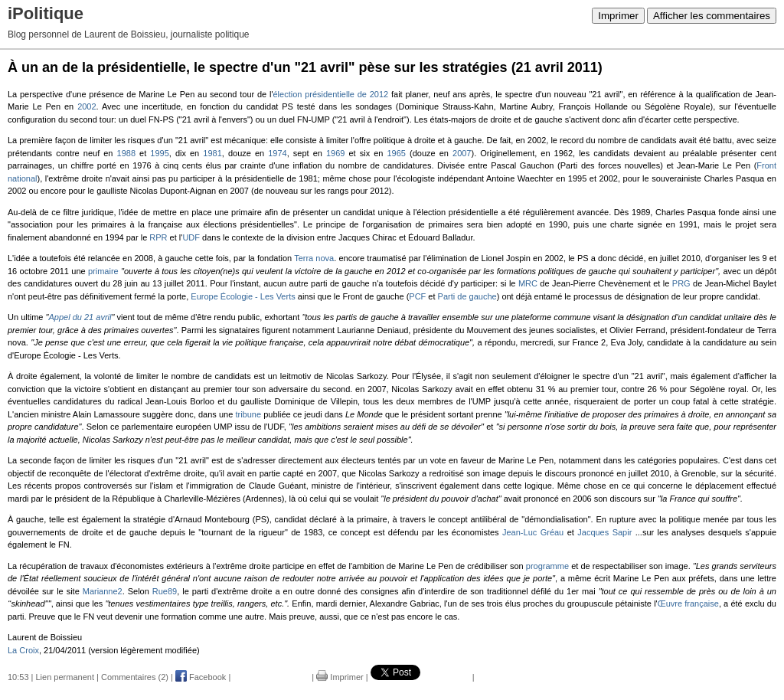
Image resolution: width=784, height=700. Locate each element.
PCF (417, 296)
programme (547, 566)
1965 (397, 153)
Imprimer (618, 16)
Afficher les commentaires (712, 16)
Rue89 (165, 591)
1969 (335, 153)
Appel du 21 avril (80, 317)
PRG (681, 283)
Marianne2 (103, 591)
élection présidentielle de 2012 (330, 94)
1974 (277, 153)
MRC (528, 283)
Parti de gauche (467, 296)
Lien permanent (65, 677)
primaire (103, 271)
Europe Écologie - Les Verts (243, 296)
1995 (159, 153)
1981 (212, 153)
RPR (158, 237)
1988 (126, 153)
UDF (191, 237)
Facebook (201, 677)
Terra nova (314, 258)
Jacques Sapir (604, 532)
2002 (87, 106)
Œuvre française (688, 604)
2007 (462, 153)
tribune (248, 414)
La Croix (23, 650)
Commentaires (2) (135, 677)
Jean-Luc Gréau (533, 532)
